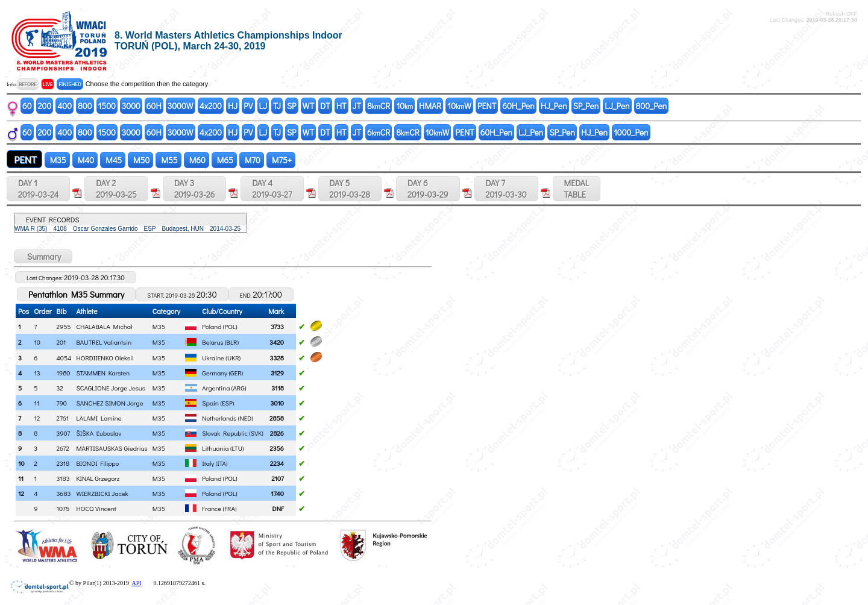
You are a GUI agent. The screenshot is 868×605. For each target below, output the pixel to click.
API (136, 583)
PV (248, 106)
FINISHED (70, 84)
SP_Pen (586, 106)
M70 (252, 160)
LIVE (48, 84)
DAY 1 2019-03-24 (38, 189)
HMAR (430, 106)
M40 (85, 160)
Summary (43, 256)
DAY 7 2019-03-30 (506, 189)
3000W (181, 106)
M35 (57, 160)
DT (325, 106)
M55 (168, 160)
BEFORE (28, 84)
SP (292, 106)
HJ (233, 106)
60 (27, 106)
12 (21, 493)
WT (309, 106)
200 (45, 106)
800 (85, 106)
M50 (140, 160)
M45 (113, 160)
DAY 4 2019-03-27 (272, 189)
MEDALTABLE (577, 189)
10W (459, 106)
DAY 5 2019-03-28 (350, 189)
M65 (224, 160)
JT (357, 106)
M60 (197, 160)
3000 (131, 106)
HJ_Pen (554, 106)
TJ (277, 106)
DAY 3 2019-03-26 (194, 189)
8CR (379, 106)
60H (154, 106)
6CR (379, 132)
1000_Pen (631, 132)
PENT (487, 106)
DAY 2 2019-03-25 (116, 189)
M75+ (281, 160)
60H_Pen (518, 106)
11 (21, 478)
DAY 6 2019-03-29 (428, 189)
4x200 (211, 106)
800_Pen (652, 106)
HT (341, 106)
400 (64, 106)
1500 (107, 106)
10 (404, 106)
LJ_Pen (617, 106)
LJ (263, 106)
